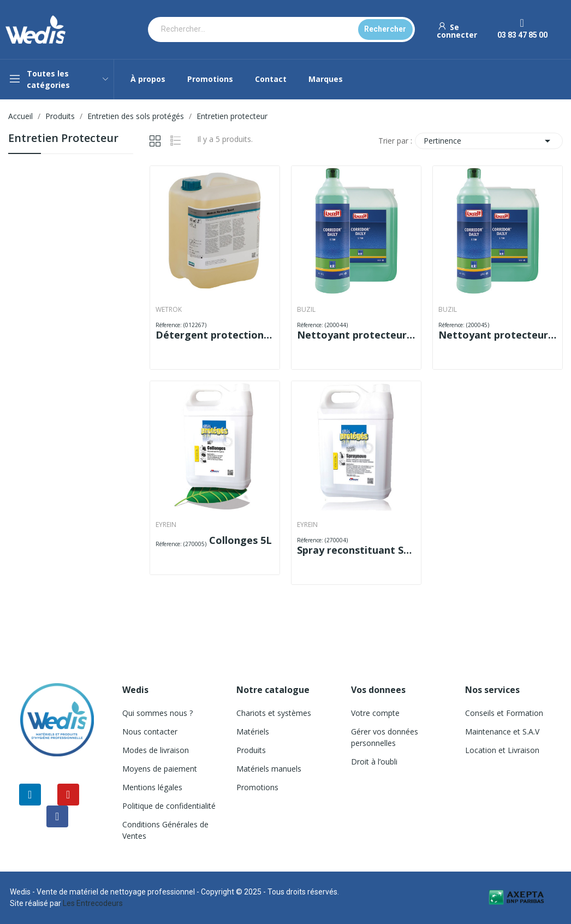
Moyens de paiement (160, 769)
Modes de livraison (156, 750)
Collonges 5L (240, 540)
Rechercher (385, 29)
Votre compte (375, 713)
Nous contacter (150, 731)
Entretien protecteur (63, 139)
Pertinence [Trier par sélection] (489, 141)
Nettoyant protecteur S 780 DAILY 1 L (356, 335)
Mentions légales (152, 787)
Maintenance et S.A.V (502, 731)
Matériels (253, 731)
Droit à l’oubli (374, 762)
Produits (251, 750)
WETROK (169, 310)
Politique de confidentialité (169, 806)
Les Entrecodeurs (93, 903)
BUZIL (306, 310)
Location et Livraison (502, 750)
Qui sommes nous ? (157, 713)
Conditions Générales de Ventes (165, 830)
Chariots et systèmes (274, 713)
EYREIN (166, 525)
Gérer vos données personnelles (385, 737)
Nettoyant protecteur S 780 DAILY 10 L (498, 335)
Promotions (257, 787)
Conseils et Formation (504, 713)
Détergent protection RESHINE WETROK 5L (215, 335)
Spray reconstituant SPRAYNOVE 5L (356, 550)
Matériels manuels (269, 769)
